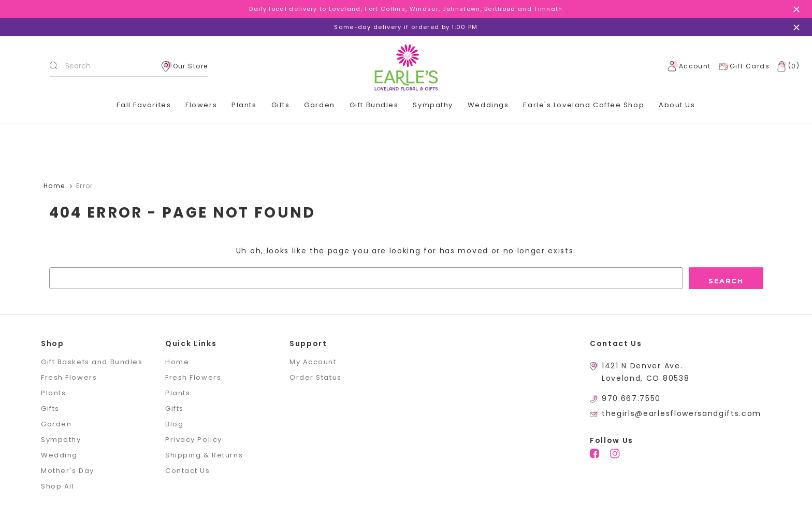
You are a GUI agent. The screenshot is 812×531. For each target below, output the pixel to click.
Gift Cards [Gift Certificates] (744, 66)
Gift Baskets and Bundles (92, 362)
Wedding (59, 455)
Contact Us (188, 471)
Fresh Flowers (69, 377)
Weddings (488, 105)
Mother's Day (68, 471)
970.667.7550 (631, 398)
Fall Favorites (144, 105)
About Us (677, 105)
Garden (319, 105)
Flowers (201, 105)
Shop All (57, 486)
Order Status (316, 377)
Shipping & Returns (204, 455)
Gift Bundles (374, 105)
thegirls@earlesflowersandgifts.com (682, 413)
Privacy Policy (194, 440)
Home (177, 362)
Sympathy (433, 105)
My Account (313, 362)
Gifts (281, 105)
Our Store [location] (185, 66)
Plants (244, 105)
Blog (174, 424)
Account (689, 66)
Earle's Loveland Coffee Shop (584, 105)
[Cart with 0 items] (786, 66)
